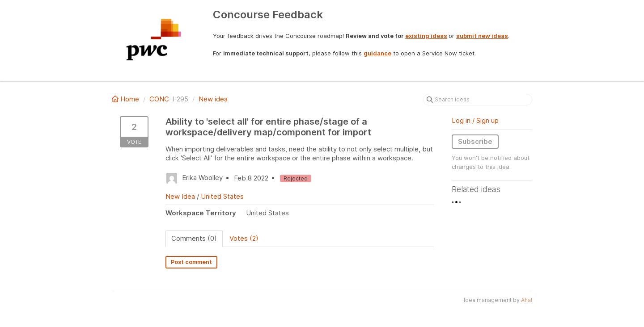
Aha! (527, 300)
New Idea (180, 196)
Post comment (191, 262)
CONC (159, 99)
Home (126, 99)
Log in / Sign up (475, 120)
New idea (213, 99)
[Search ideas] (478, 100)
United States (222, 196)
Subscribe (475, 141)
